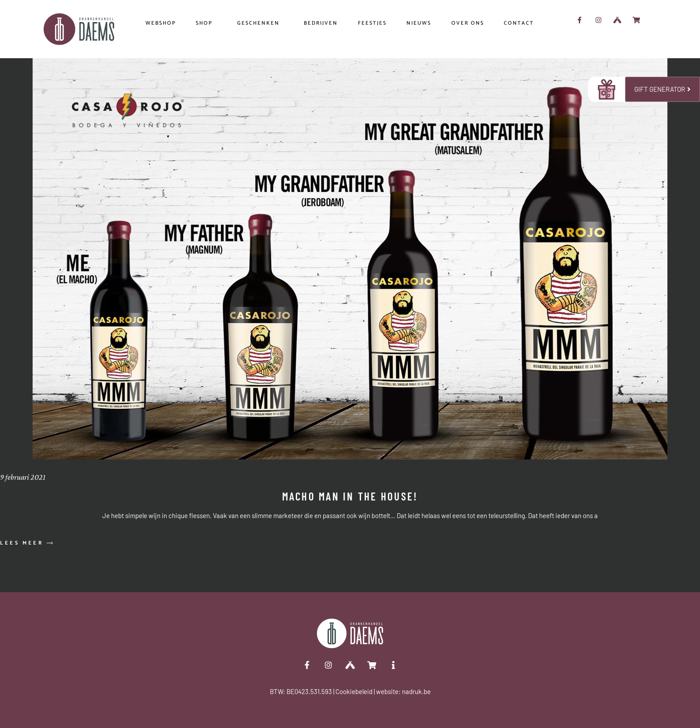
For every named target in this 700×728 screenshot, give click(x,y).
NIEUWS (419, 23)
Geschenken (261, 23)
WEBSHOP (161, 23)
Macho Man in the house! (350, 496)
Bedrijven (321, 23)
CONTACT (519, 23)
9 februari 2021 (23, 477)
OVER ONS (468, 23)
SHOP (206, 23)
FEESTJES (372, 23)
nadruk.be (416, 691)
